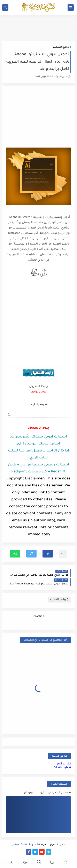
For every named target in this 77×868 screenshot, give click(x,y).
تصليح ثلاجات (62, 768)
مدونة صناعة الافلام (24, 845)
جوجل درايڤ (39, 392)
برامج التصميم (61, 47)
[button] (48, 554)
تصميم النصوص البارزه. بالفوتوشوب (46, 793)
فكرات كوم (64, 764)
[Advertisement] (39, 117)
